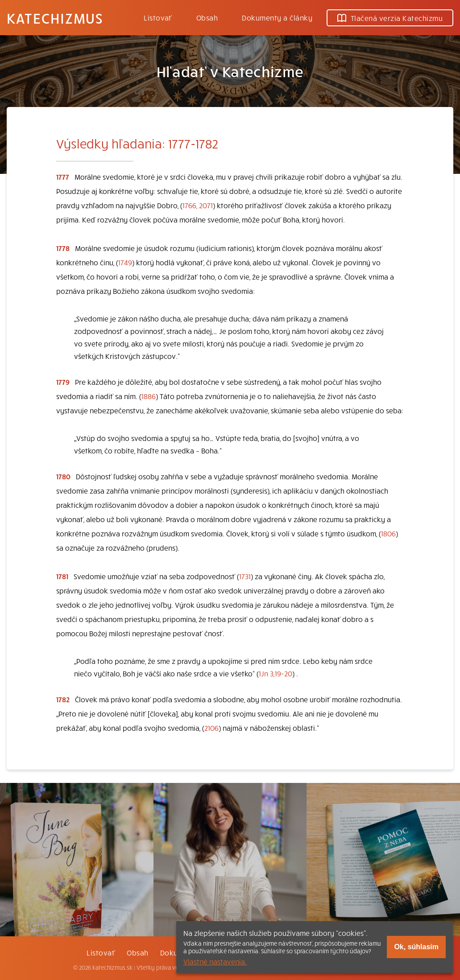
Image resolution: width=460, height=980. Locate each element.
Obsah (207, 17)
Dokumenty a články (277, 17)
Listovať (158, 17)
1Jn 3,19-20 (276, 673)
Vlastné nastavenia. (215, 961)
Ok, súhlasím (416, 947)
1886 (149, 396)
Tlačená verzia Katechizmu (390, 18)
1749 (125, 262)
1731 (245, 576)
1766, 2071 (198, 205)
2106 (211, 728)
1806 (388, 533)
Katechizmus (55, 18)
